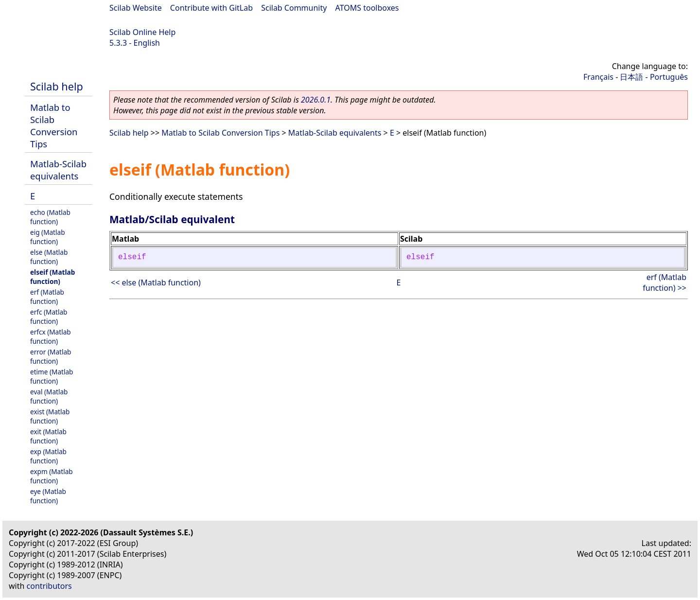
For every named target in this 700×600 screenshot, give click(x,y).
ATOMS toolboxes (367, 8)
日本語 (631, 77)
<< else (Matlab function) (156, 282)
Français (598, 77)
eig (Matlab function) (48, 237)
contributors (49, 586)
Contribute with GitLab (211, 8)
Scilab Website (136, 8)
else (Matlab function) (49, 257)
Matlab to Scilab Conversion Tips (54, 125)
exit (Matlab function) (48, 436)
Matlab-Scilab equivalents (58, 170)
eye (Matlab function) (48, 496)
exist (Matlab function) (50, 416)
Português (669, 77)
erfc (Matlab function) (49, 317)
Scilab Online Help (142, 32)
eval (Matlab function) (49, 396)
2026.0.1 (316, 100)
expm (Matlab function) (52, 476)
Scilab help (57, 86)
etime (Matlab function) (52, 376)
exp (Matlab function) (48, 456)
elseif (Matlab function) (52, 277)
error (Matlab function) (51, 356)
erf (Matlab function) (47, 297)
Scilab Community (294, 8)
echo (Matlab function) (50, 217)
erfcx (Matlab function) (51, 336)
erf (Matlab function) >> (665, 282)
